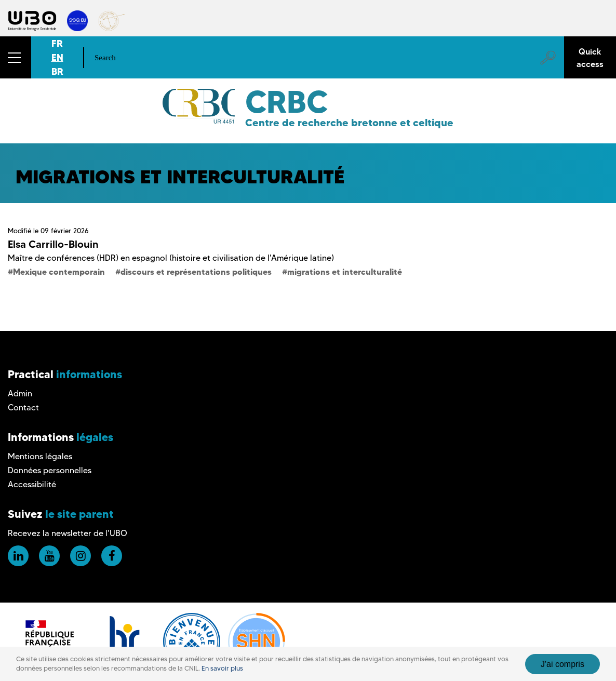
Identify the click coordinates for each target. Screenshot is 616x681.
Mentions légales (40, 456)
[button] (16, 57)
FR (57, 43)
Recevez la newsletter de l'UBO (68, 533)
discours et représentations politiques (196, 272)
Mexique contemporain (59, 272)
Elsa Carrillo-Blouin (53, 244)
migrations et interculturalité (345, 272)
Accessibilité (32, 484)
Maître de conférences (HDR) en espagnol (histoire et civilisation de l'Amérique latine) (171, 258)
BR (57, 71)
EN (57, 57)
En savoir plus (222, 673)
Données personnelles (50, 470)
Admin (20, 393)
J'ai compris (563, 668)
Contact (23, 408)
